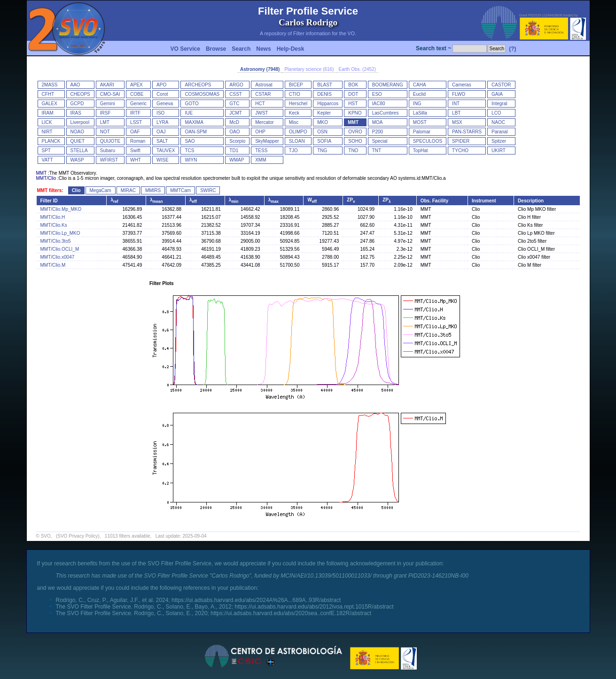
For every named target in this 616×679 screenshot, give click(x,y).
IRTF (135, 113)
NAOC (498, 122)
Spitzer (499, 141)
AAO (75, 85)
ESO (377, 94)
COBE (137, 94)
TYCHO (460, 150)
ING (417, 104)
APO (161, 85)
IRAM (48, 113)
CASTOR (501, 85)
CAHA (420, 85)
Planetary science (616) (309, 69)
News (263, 49)
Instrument (484, 201)
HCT (260, 104)
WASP (77, 160)
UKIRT (499, 150)
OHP (260, 132)
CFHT (48, 94)
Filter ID (49, 201)
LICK (47, 122)
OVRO (355, 132)
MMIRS (153, 190)
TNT (377, 150)
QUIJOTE (110, 141)
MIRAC (128, 190)
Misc (294, 122)
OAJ (161, 132)
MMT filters (50, 190)
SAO (190, 141)
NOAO (77, 132)
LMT (105, 122)
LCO (496, 113)
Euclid (419, 94)
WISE (163, 160)
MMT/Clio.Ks (54, 225)
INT (456, 104)
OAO (234, 132)
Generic (138, 104)
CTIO (295, 94)
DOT (353, 94)
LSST (136, 122)
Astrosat (264, 85)
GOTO (191, 104)
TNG (322, 150)
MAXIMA (194, 122)
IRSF (105, 113)
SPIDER (461, 141)
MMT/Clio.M (53, 265)
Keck (294, 113)
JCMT (236, 113)
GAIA (497, 94)
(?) (512, 49)
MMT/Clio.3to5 (56, 241)
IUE (189, 113)
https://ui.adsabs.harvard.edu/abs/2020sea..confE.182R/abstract (291, 613)
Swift (135, 150)
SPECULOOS (428, 141)
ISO (160, 113)
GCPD (77, 104)
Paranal (499, 132)
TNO (353, 150)
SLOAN (297, 141)
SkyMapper (267, 141)
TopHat (421, 150)
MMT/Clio (46, 178)
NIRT (47, 132)
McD (234, 122)
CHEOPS (80, 94)
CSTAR (263, 94)
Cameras (462, 85)
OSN (322, 132)
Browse (216, 49)
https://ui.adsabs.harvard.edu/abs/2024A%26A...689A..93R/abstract (256, 600)
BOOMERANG (388, 85)
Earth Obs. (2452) (357, 69)
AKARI (107, 85)
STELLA (79, 150)
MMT (353, 122)
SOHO (355, 141)
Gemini (108, 104)
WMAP (237, 160)
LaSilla (420, 113)
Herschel (298, 104)
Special (380, 141)
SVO (46, 536)
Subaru (108, 150)
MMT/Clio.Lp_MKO (60, 233)
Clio (76, 190)
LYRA (162, 122)
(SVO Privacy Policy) (78, 536)
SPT (46, 150)
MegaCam (101, 190)
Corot (162, 94)
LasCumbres (386, 113)
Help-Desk (291, 49)
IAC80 (379, 104)
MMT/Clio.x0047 (58, 257)
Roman (138, 141)
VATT (47, 160)
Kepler (324, 113)
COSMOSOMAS (202, 94)
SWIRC (208, 190)
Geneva (165, 104)
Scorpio (237, 141)
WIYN (191, 160)
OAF (135, 132)
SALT (162, 141)
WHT (136, 160)
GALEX (50, 104)
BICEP (296, 85)
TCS (189, 150)
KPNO (355, 113)
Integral (499, 104)
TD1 (234, 150)
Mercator (264, 122)
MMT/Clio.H (53, 217)
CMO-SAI (110, 94)
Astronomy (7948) (260, 69)
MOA (378, 122)
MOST (420, 122)
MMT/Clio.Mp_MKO (61, 209)
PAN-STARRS (467, 132)
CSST (236, 94)
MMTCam (180, 190)
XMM (261, 160)
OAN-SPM (196, 132)
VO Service (185, 49)
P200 (378, 132)
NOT (105, 132)
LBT (456, 113)
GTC (234, 104)
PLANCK (51, 141)
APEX (136, 85)
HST (353, 104)
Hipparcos (328, 104)
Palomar (422, 132)
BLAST (325, 85)
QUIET (78, 141)
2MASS (50, 85)
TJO (293, 150)
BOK (353, 85)
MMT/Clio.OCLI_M (60, 249)
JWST (261, 113)
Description (531, 201)
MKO (323, 122)
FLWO (459, 94)
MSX (457, 122)
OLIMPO (298, 132)
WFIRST (109, 160)
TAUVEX (166, 150)
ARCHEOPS (198, 85)
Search (241, 49)
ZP (351, 200)
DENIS (324, 94)
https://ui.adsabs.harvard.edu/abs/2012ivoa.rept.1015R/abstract (314, 607)
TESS (261, 150)
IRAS (76, 113)
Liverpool (80, 122)
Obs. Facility (434, 201)
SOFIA (324, 141)
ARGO (236, 85)
